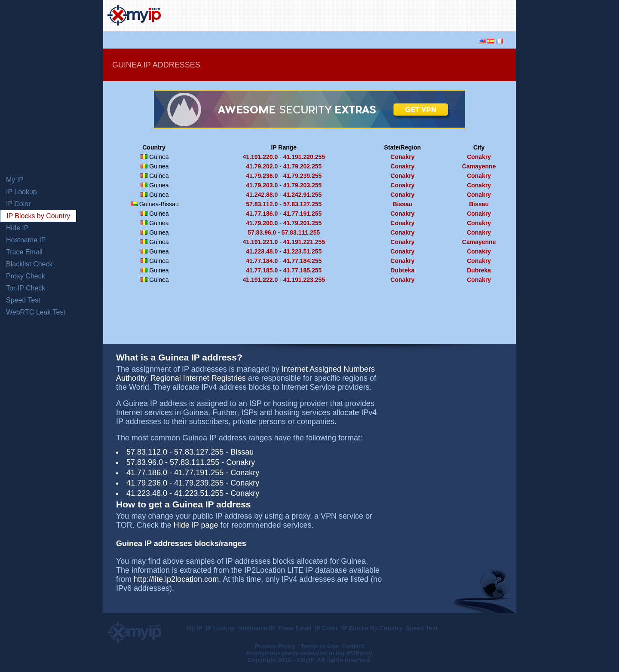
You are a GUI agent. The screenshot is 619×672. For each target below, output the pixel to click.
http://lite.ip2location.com (176, 579)
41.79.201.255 (303, 223)
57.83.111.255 (301, 232)
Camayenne (479, 166)
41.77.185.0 (262, 270)
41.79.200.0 (262, 223)
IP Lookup (21, 192)
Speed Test (23, 300)
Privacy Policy (276, 646)
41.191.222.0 (260, 280)
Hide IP (17, 228)
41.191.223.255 (304, 280)
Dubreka (402, 270)
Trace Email (24, 252)
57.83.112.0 (262, 204)
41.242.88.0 (262, 195)
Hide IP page (196, 525)
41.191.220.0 (260, 157)
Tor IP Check (26, 288)
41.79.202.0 (262, 166)
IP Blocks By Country (372, 628)
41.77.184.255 (303, 261)
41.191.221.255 (304, 242)
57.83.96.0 (262, 232)
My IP (15, 180)
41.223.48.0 (262, 251)
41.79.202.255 (303, 166)
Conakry (402, 157)
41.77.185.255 (303, 270)
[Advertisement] (411, 15)
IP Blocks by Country (38, 216)
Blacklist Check (29, 264)
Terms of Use (320, 646)
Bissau (402, 204)
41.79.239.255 (303, 176)
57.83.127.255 (303, 204)
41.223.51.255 (303, 251)
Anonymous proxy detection (287, 653)
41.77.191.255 (303, 214)
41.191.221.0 (260, 242)
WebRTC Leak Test (36, 312)
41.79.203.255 (303, 185)
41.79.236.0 (262, 176)
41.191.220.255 (304, 157)
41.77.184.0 (262, 261)
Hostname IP (26, 240)
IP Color (18, 204)
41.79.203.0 (262, 185)
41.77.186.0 (262, 214)
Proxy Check (26, 276)
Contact (353, 646)
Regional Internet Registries (198, 378)
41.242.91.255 (303, 195)
